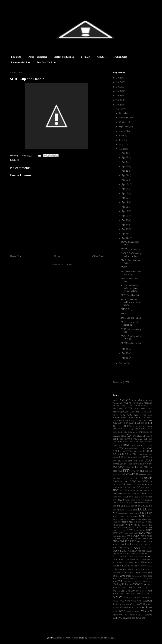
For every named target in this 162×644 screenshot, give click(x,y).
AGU (132, 406)
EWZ (115, 467)
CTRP (150, 446)
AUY (141, 420)
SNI (139, 566)
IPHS (131, 497)
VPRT (126, 598)
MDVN (129, 517)
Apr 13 (125, 207)
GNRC (121, 481)
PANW (149, 533)
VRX (150, 598)
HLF (138, 487)
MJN (121, 519)
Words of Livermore (37, 57)
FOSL (135, 474)
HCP (122, 487)
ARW (144, 418)
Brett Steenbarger (128, 429)
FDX (146, 467)
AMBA (136, 409)
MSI (120, 522)
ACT (126, 403)
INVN (120, 497)
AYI (150, 420)
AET (115, 406)
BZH (150, 429)
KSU (140, 503)
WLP (139, 607)
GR (114, 485)
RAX (135, 551)
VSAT (115, 601)
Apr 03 (125, 349)
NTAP (120, 528)
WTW (122, 611)
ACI (150, 400)
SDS (121, 563)
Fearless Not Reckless (64, 57)
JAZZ (121, 500)
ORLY (149, 530)
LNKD (145, 506)
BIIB (123, 426)
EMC (125, 461)
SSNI (119, 573)
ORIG (142, 530)
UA (145, 587)
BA (127, 423)
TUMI (115, 588)
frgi (140, 474)
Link (128, 506)
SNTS (143, 566)
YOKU (139, 615)
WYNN (146, 611)
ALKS (115, 409)
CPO (115, 446)
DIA (135, 454)
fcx (141, 467)
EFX (115, 461)
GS (123, 484)
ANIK (144, 412)
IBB (115, 494)
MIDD (116, 519)
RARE (130, 551)
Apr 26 (125, 162)
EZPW (121, 467)
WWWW (130, 611)
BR (119, 429)
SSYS (125, 573)
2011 (119, 109)
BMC (115, 429)
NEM (122, 525)
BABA (132, 423)
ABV (134, 400)
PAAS (131, 533)
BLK (144, 426)
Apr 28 (125, 153)
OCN (145, 528)
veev (122, 594)
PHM (124, 539)
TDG (119, 579)
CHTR (127, 439)
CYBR (116, 451)
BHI (150, 423)
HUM (139, 490)
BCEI (138, 423)
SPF (121, 570)
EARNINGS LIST (135, 457)
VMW (117, 597)
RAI (122, 551)
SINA (144, 562)
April (122, 149)
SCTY (115, 563)
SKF (150, 563)
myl (144, 522)
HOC (116, 490)
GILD (133, 478)
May (121, 145)
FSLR (144, 474)
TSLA (143, 584)
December (124, 113)
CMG (115, 442)
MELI (142, 516)
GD (122, 478)
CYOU (129, 451)
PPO (127, 541)
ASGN (150, 418)
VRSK (132, 598)
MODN (127, 519)
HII (134, 487)
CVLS (144, 448)
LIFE (123, 506)
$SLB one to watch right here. (130, 324)
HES (130, 487)
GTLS (133, 485)
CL (136, 439)
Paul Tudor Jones (120, 536)
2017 (119, 82)
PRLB (139, 541)
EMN (130, 461)
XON (127, 615)
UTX (137, 591)
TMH (125, 581)
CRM (125, 445)
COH (141, 442)
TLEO (115, 581)
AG (118, 406)
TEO (132, 579)
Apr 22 (125, 171)
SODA (149, 566)
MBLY (143, 513)
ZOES (133, 618)
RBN (140, 551)
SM (135, 566)
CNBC (126, 442)
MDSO (122, 517)
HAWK (116, 487)
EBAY (145, 457)
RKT (122, 557)
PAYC (129, 536)
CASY (130, 432)
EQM (126, 464)
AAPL (128, 400)
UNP (123, 591)
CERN (123, 436)
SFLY (131, 563)
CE (151, 432)
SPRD (131, 570)
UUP (142, 591)
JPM (142, 500)
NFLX (129, 525)
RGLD (130, 554)
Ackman (116, 403)
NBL (150, 522)
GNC (115, 481)
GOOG (133, 481)
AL (142, 406)
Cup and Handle (131, 448)
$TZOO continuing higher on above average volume (130, 288)
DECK (120, 454)
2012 (119, 105)
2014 (119, 96)
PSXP (122, 545)
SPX (136, 570)
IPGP (126, 497)
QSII (144, 548)
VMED (149, 594)
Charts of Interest (144, 436)
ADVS (141, 403)
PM (150, 539)
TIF (141, 579)
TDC (115, 579)
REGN (149, 551)
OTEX (116, 533)
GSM (128, 485)
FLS (150, 471)
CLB (140, 439)
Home (57, 256)
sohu (115, 570)
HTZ (134, 490)
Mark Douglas (134, 513)
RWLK (122, 560)
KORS (134, 503)
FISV (138, 471)
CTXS (122, 448)
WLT (145, 607)
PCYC (143, 536)
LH (118, 506)
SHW (137, 563)
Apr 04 (125, 238)
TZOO (139, 588)
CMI (120, 442)
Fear (150, 467)
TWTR (132, 588)
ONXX (122, 530)
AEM (146, 403)
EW (151, 464)
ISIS (140, 497)
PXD (116, 548)
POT (122, 541)
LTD (136, 510)
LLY (133, 506)
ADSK (135, 403)
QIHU (130, 548)
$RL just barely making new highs (132, 273)
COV (150, 442)
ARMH (116, 418)
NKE (150, 525)
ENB (136, 461)
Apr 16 (125, 193)
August (122, 131)
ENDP (141, 461)
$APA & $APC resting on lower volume (131, 255)
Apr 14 (125, 202)
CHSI (121, 439)
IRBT (136, 497)
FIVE (142, 471)
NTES (126, 528)
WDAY (127, 604)
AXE (146, 420)
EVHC (146, 464)
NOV (115, 528)
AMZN (124, 412)
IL (138, 494)
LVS (150, 510)
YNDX (133, 615)
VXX (122, 601)
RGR (141, 554)
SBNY (144, 560)
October (123, 122)
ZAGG (127, 618)
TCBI (150, 576)
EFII (150, 457)
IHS (135, 494)
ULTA (116, 591)
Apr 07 (125, 225)
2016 (119, 87)
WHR (143, 604)
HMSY (149, 487)
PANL (142, 533)
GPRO (145, 481)
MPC (150, 519)
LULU (143, 509)
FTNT (149, 474)
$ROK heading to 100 (131, 343)
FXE (118, 478)
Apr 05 (125, 234)
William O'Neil (126, 607)
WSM (115, 611)
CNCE (131, 442)
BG (146, 423)
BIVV (135, 426)
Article (130, 418)
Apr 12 (125, 211)
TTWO (149, 584)
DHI (130, 454)
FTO (115, 478)
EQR (131, 464)
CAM (115, 432)
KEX (150, 500)
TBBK (145, 576)
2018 (119, 78)
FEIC (115, 471)
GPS (150, 481)
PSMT (116, 544)
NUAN (135, 528)
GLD (140, 478)
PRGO (133, 541)
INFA (150, 494)
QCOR (123, 548)
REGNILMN (118, 554)
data (144, 451)
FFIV (127, 470)
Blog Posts (16, 57)
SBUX (150, 560)
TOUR (145, 581)
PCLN (136, 536)
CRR (133, 446)
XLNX (115, 615)
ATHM (121, 420)
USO (133, 591)
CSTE (138, 446)
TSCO (136, 584)
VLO (143, 594)
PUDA (141, 545)
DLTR (140, 454)
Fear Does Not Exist (46, 62)
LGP (115, 506)
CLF (145, 439)
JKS (129, 500)
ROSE (142, 557)
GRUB (119, 485)
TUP (120, 588)
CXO (150, 448)
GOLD (126, 481)
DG (126, 454)
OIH (19, 160)
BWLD (144, 429)
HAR (150, 485)
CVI (140, 448)
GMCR (148, 478)
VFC (127, 593)
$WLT (124, 267)
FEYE (120, 471)
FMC (118, 474)
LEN (150, 503)
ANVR (115, 415)
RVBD (116, 560)
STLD (131, 573)
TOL (140, 581)
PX (151, 545)
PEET (119, 539)
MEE (136, 517)
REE (144, 551)
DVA (126, 457)
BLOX (150, 426)
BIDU (116, 426)
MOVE (145, 519)
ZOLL (138, 618)
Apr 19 (125, 180)
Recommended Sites (21, 62)
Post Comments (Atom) (62, 264)
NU (131, 528)
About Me (102, 57)
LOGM (121, 510)
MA (115, 513)
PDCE (149, 536)
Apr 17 (125, 189)
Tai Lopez (135, 576)
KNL (129, 503)
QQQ (137, 548)
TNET (130, 581)
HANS (144, 485)
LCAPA (145, 503)
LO (151, 506)
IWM (115, 500)
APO (145, 415)
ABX (140, 400)
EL (119, 461)
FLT (114, 474)
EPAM (115, 464)
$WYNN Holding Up (131, 249)
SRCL (149, 570)
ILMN (143, 493)
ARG (150, 415)
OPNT (136, 530)
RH (145, 554)
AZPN (121, 423)
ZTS (144, 618)
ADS (131, 403)
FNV (127, 474)
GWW (138, 485)
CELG (116, 436)
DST (121, 457)
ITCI (150, 497)
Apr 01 (125, 358)
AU (137, 420)
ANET (132, 412)
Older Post (98, 256)
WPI (150, 607)
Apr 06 (125, 229)
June (121, 140)
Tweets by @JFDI (121, 382)
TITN (146, 579)
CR (119, 446)
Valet (150, 591)
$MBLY (116, 400)
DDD (150, 451)
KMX (124, 503)
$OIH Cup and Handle (131, 318)
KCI (146, 500)
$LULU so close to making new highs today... (131, 302)
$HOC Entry (127, 309)
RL (126, 557)
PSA (150, 541)
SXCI (115, 576)
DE (114, 454)
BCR (142, 423)
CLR (150, 439)
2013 (119, 100)
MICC (150, 517)
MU (136, 522)
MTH (131, 522)
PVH (146, 545)
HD (126, 487)
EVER (140, 464)
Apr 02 (125, 353)
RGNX (136, 554)
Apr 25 (125, 166)
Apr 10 (125, 216)
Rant (126, 551)
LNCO (137, 506)
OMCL (115, 530)
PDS (115, 539)
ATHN (127, 420)
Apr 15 (125, 198)
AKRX (138, 406)
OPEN (130, 530)
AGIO (122, 406)
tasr (141, 576)
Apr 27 (125, 157)
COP (146, 442)
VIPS (133, 594)
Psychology (131, 544)
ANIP (150, 412)
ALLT (121, 409)
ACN (121, 403)
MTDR (125, 522)
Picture (130, 539)
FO (130, 474)
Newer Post (16, 256)
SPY (142, 569)
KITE (119, 503)
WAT (139, 601)
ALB (146, 406)
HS (126, 490)
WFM (138, 604)
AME (143, 409)
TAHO (128, 576)
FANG (127, 467)
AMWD (116, 412)
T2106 (121, 576)
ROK (136, 557)
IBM (120, 494)
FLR (147, 471)
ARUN (137, 418)
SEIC (126, 563)
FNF (122, 474)
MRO (115, 522)
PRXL (145, 541)
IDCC (130, 494)
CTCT (144, 446)
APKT (137, 415)
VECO (116, 593)
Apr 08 (125, 220)
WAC (128, 601)
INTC (115, 497)
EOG (148, 460)
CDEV (146, 432)
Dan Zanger (137, 451)
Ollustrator (92, 638)
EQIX (121, 464)
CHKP (116, 439)
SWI (150, 573)
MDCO (116, 517)
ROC (131, 557)
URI (128, 591)
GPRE (139, 481)
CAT (135, 432)
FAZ (132, 467)
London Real (129, 510)
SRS (115, 573)
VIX (139, 594)
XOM (121, 615)
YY (121, 618)
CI (132, 439)
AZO (115, 423)
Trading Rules (120, 57)
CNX (136, 442)
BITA (129, 426)
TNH (135, 581)
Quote (116, 551)
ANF (138, 412)
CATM (141, 432)
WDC (132, 604)
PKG (140, 539)
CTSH (115, 448)
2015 (119, 91)
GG (125, 478)
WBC (121, 604)
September (124, 127)
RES (124, 554)
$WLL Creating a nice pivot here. (131, 338)
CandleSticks (122, 432)
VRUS (144, 598)
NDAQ (115, 525)
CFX (134, 436)
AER (150, 403)
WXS (137, 611)
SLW (125, 566)
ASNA (115, 420)
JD (126, 500)
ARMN (124, 418)
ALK (150, 406)
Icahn (125, 494)
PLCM (146, 539)
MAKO (121, 513)
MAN (126, 513)
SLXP (131, 566)
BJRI (140, 426)
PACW (136, 533)
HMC (143, 487)
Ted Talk (126, 579)
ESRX (135, 464)
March (122, 363)
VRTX (138, 598)
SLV (119, 566)
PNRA (116, 541)
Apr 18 (125, 184)
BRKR (137, 429)
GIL (129, 478)
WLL (134, 607)
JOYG (138, 500)
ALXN (128, 408)
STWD (144, 573)
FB (137, 467)
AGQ (127, 406)
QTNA (149, 548)
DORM (116, 457)
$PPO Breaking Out (130, 295)
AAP (122, 400)
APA (122, 415)
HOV (122, 490)
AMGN (149, 409)
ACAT (145, 400)
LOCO (115, 510)
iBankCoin (148, 490)
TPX (150, 581)
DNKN (146, 454)
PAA (126, 533)
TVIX (125, 588)
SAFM (132, 560)
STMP (137, 573)
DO (150, 454)
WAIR (133, 601)
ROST (148, 557)
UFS (150, 588)
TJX (150, 579)
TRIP (131, 584)
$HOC (124, 314)
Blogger (111, 638)
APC (129, 415)
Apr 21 (125, 175)
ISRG (145, 497)
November (124, 118)
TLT (120, 581)
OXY (121, 533)
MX (140, 522)
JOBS (133, 500)
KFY (115, 503)
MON (133, 519)
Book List (86, 57)
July (121, 136)
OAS (141, 528)
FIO (133, 471)
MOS (139, 519)
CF (129, 435)
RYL (128, 560)
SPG (125, 570)
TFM (136, 579)
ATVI (132, 420)
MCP (150, 513)
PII (136, 539)
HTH (130, 490)
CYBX (123, 451)
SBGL (138, 560)
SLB (115, 566)
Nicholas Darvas (140, 525)
